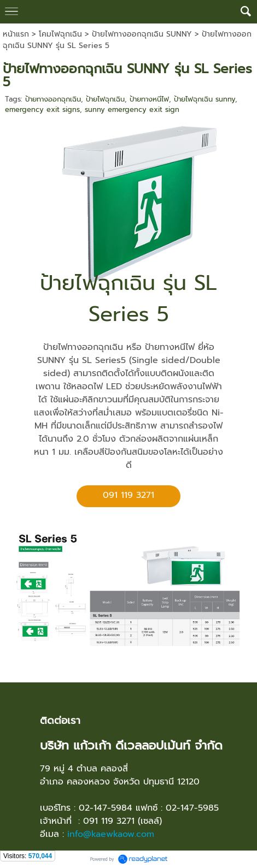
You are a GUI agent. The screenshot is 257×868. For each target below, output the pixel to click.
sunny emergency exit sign (132, 109)
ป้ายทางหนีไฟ (149, 99)
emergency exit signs (42, 109)
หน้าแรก (16, 34)
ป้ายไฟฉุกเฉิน (105, 99)
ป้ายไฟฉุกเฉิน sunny (205, 99)
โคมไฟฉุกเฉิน (60, 34)
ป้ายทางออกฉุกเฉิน (53, 99)
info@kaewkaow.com (111, 834)
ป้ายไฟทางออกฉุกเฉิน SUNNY (142, 34)
